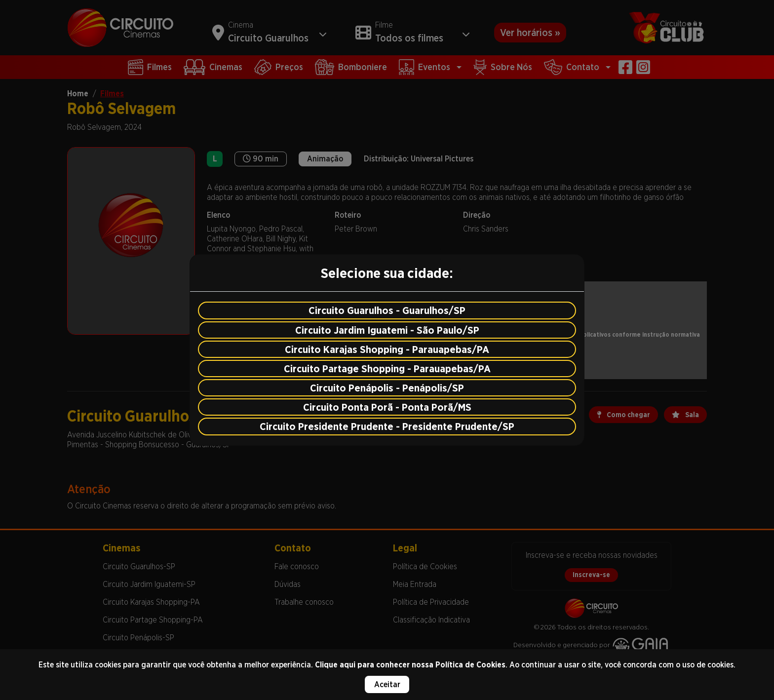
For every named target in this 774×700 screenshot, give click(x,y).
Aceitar (387, 684)
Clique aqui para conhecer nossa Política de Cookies (410, 665)
